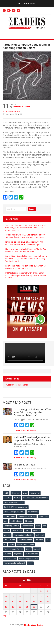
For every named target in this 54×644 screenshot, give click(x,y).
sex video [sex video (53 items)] (7, 554)
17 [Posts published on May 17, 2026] (48, 602)
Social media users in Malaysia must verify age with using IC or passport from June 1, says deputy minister (26, 228)
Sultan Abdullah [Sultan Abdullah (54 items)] (10, 558)
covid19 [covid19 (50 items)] (17, 498)
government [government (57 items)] (43, 516)
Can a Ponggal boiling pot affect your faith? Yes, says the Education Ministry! (32, 412)
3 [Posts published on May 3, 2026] (48, 591)
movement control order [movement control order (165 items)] (23, 535)
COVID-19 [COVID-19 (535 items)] (7, 498)
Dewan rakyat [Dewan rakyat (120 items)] (33, 512)
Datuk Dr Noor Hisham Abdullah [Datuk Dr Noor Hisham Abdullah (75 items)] (36, 498)
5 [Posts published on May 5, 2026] (13, 596)
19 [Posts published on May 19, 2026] (13, 607)
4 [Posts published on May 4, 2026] (6, 596)
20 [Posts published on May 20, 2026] (20, 607)
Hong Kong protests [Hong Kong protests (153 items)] (11, 526)
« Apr (5, 616)
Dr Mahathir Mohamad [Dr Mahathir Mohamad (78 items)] (27, 516)
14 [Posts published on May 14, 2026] (27, 602)
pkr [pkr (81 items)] (5, 544)
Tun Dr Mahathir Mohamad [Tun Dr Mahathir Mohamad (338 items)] (14, 563)
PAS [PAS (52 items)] (48, 540)
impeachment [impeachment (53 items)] (27, 526)
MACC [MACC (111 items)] (28, 530)
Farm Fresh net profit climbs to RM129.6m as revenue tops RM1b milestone (25, 267)
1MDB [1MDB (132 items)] (6, 493)
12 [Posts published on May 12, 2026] (13, 602)
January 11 (33, 430)
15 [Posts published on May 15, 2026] (34, 602)
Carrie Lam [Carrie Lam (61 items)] (16, 493)
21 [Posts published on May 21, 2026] (27, 607)
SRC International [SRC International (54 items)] (32, 554)
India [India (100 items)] (38, 526)
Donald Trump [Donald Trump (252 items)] (9, 516)
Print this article (11, 112)
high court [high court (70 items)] (29, 521)
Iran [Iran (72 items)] (44, 526)
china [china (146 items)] (25, 493)
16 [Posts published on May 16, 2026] (41, 602)
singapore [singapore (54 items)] (18, 554)
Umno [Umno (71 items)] (30, 563)
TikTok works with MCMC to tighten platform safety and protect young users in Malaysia (25, 236)
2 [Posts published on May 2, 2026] (41, 591)
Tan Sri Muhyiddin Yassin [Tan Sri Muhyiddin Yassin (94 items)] (29, 558)
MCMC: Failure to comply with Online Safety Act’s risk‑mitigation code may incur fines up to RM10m (26, 275)
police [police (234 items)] (12, 544)
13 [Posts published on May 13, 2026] (20, 602)
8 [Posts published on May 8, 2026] (34, 596)
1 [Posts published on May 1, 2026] (34, 591)
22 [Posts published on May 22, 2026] (34, 607)
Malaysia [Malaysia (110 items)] (7, 535)
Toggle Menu (27, 3)
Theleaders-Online (22, 107)
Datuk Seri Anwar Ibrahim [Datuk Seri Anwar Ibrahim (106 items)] (14, 502)
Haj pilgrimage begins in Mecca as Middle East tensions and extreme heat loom (26, 250)
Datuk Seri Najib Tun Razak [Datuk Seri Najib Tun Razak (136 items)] (14, 512)
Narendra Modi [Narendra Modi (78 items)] (10, 540)
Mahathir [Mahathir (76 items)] (37, 530)
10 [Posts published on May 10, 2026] (48, 596)
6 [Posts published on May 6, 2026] (20, 596)
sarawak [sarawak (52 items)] (37, 549)
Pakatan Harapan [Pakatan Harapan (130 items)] (25, 540)
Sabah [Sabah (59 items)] (28, 549)
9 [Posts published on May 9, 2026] (41, 596)
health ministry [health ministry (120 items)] (16, 521)
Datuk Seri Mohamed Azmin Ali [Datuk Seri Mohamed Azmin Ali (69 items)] (16, 507)
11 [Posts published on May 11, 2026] (6, 602)
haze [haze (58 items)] (6, 521)
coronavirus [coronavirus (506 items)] (35, 493)
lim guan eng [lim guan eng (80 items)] (17, 530)
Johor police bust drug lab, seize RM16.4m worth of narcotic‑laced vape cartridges (24, 243)
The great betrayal (25, 465)
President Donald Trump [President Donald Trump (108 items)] (13, 549)
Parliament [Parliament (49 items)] (39, 540)
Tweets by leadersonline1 (17, 385)
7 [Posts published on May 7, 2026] (27, 596)
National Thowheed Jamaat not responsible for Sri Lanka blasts (32, 439)
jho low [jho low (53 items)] (7, 530)
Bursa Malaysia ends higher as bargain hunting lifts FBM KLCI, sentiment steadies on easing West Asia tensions (26, 259)
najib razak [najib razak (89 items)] (40, 535)
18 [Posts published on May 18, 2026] (6, 607)
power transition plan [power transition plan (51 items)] (25, 544)
